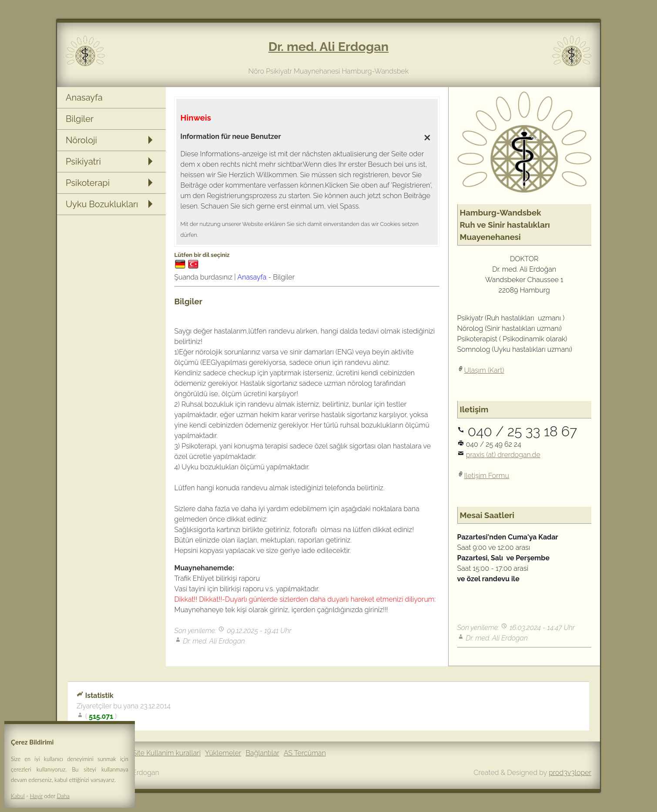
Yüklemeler (223, 753)
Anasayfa (84, 98)
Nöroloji (81, 140)
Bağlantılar (263, 753)
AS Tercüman (305, 753)
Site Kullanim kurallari (167, 753)
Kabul (18, 796)
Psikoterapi (88, 183)
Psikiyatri (83, 162)
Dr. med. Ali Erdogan (328, 47)
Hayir (37, 796)
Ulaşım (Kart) (484, 370)
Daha (63, 796)
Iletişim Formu (487, 476)
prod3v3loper (570, 773)
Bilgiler (80, 119)
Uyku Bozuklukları (102, 204)
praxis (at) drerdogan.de (503, 455)
